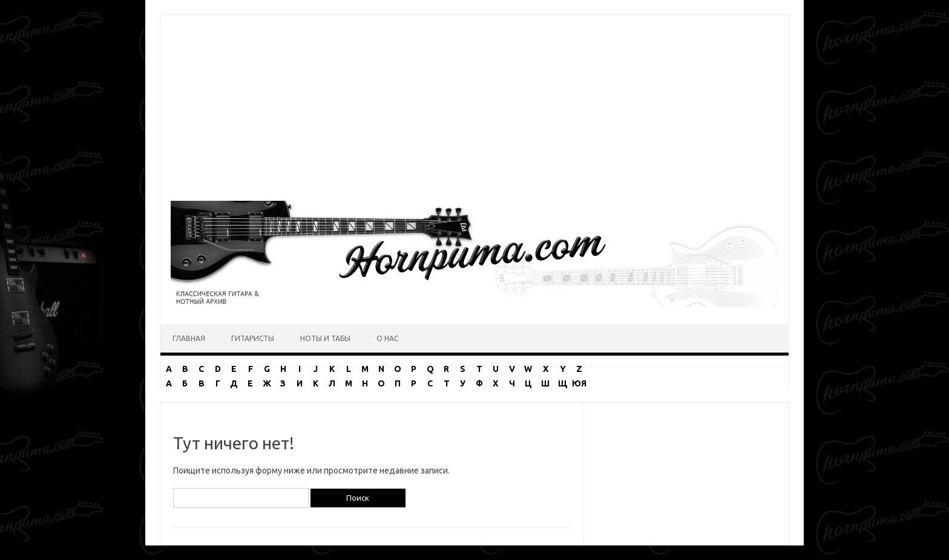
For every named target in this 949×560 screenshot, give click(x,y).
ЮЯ (579, 383)
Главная (189, 338)
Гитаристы (253, 338)
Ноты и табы (325, 338)
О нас (387, 338)
